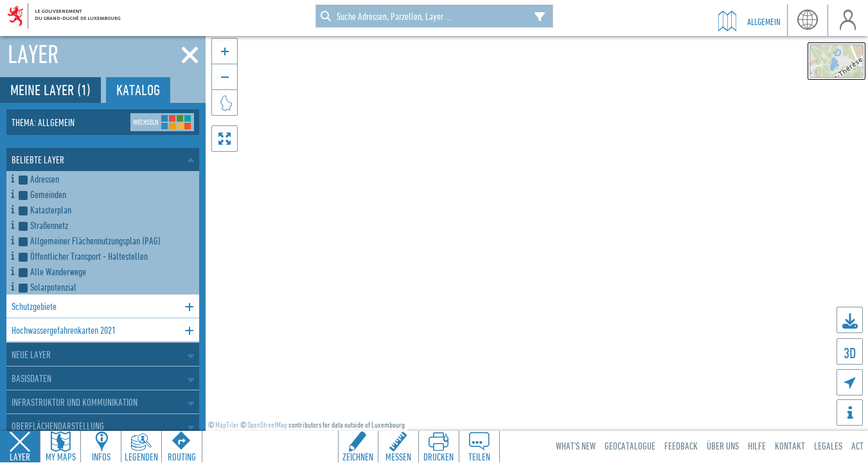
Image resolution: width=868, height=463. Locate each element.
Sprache (807, 20)
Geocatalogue (630, 446)
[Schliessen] (190, 55)
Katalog (138, 90)
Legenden (141, 457)
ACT (857, 446)
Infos (101, 457)
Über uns (723, 446)
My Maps (61, 457)
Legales (828, 446)
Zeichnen (358, 457)
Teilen (479, 457)
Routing (182, 457)
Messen (398, 457)
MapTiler (227, 425)
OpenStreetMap (267, 425)
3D (850, 353)
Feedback (681, 446)
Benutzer (848, 20)
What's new (576, 446)
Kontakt (790, 446)
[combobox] (434, 16)
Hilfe (757, 446)
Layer (20, 457)
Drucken (438, 457)
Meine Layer (50, 90)
